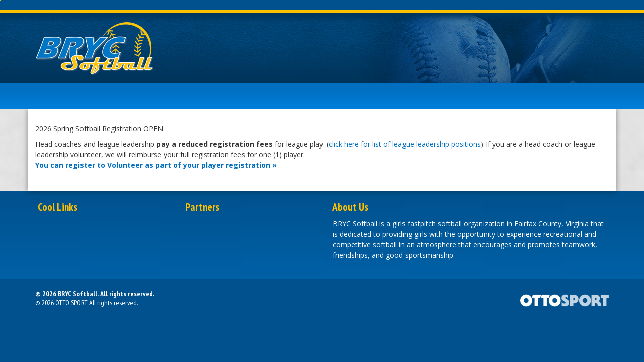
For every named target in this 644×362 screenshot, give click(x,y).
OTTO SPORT (71, 303)
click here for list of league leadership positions (405, 144)
